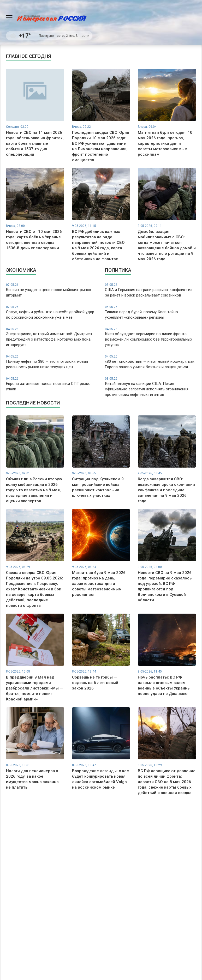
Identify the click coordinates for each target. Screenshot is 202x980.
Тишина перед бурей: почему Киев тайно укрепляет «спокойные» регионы (150, 312)
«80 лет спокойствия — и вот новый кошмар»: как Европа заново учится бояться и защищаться (150, 362)
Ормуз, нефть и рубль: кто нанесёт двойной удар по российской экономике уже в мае (52, 312)
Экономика (21, 270)
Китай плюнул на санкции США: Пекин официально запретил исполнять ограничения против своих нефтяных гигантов (150, 387)
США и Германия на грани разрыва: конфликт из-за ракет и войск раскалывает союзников (150, 290)
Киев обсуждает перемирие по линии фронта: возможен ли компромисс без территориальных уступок (150, 337)
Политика (118, 270)
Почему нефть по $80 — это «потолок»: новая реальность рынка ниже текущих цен (52, 362)
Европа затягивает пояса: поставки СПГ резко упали (52, 384)
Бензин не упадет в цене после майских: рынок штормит (52, 290)
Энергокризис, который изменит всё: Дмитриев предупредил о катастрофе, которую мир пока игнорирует (52, 337)
